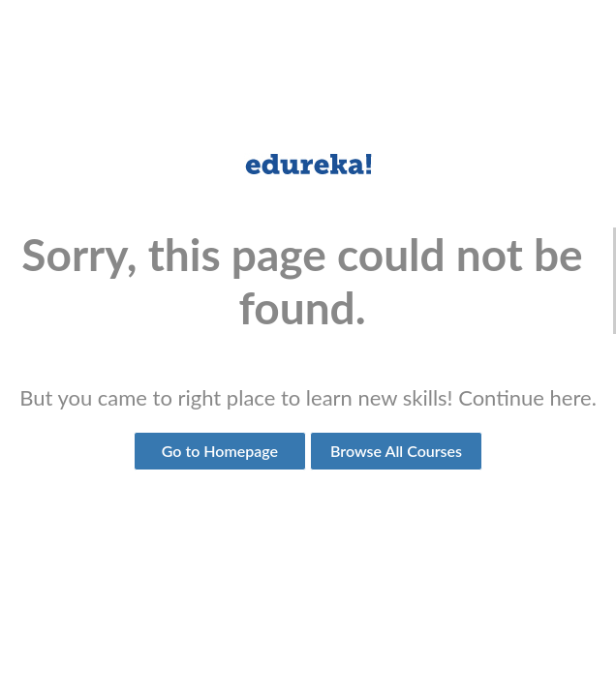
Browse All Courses (396, 451)
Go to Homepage (220, 451)
